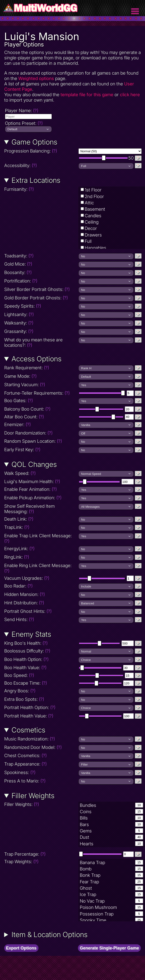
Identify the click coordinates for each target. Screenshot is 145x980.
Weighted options (36, 78)
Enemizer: (17, 425)
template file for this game (87, 95)
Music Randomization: (30, 739)
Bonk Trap (90, 875)
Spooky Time (93, 920)
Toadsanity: (19, 256)
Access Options (36, 359)
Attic (89, 203)
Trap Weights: (21, 862)
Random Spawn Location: (33, 441)
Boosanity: (18, 273)
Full (88, 241)
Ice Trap (88, 894)
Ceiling (92, 222)
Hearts (87, 844)
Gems (86, 831)
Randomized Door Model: (33, 747)
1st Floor (93, 190)
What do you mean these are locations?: (33, 343)
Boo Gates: (19, 401)
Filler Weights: (22, 804)
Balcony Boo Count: (27, 409)
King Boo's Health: (26, 643)
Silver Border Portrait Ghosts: (37, 289)
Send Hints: (19, 620)
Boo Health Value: (25, 668)
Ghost (86, 888)
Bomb (86, 869)
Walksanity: (19, 323)
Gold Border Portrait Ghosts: (36, 298)
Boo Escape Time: (26, 683)
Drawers (93, 235)
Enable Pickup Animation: (33, 498)
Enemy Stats (31, 634)
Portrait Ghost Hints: (28, 611)
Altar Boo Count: (24, 417)
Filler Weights (33, 796)
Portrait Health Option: (30, 707)
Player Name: (22, 111)
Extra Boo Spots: (24, 699)
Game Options (34, 142)
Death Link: (39, 519)
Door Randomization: (28, 433)
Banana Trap (92, 863)
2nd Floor (94, 196)
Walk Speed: (20, 473)
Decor (91, 228)
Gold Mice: (18, 264)
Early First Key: (22, 450)
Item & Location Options (50, 934)
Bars (84, 825)
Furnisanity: (19, 189)
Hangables (95, 248)
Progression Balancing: (41, 151)
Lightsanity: (19, 315)
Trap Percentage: (25, 854)
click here (130, 95)
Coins (86, 812)
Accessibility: (41, 166)
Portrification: (21, 281)
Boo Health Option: (26, 659)
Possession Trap (97, 914)
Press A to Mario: (25, 781)
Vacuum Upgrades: (27, 578)
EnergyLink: (19, 549)
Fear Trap (89, 882)
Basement (95, 209)
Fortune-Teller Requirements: (37, 393)
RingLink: (17, 557)
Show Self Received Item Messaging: (29, 509)
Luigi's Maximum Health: (32, 482)
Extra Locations (36, 180)
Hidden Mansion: (25, 594)
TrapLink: (17, 527)
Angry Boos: (20, 691)
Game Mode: (20, 376)
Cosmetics (28, 730)
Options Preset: (24, 123)
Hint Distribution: (24, 603)
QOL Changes (34, 464)
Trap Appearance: (25, 764)
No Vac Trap (92, 901)
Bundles (88, 805)
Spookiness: (20, 772)
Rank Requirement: (27, 368)
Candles (93, 216)
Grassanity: (19, 331)
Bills (84, 818)
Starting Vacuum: (25, 385)
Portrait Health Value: (29, 716)
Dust (84, 837)
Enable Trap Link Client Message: (38, 538)
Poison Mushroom (98, 907)
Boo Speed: (19, 675)
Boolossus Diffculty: (27, 651)
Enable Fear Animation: (31, 489)
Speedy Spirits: (23, 306)
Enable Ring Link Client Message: (38, 568)
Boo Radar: (18, 586)
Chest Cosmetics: (25, 756)
